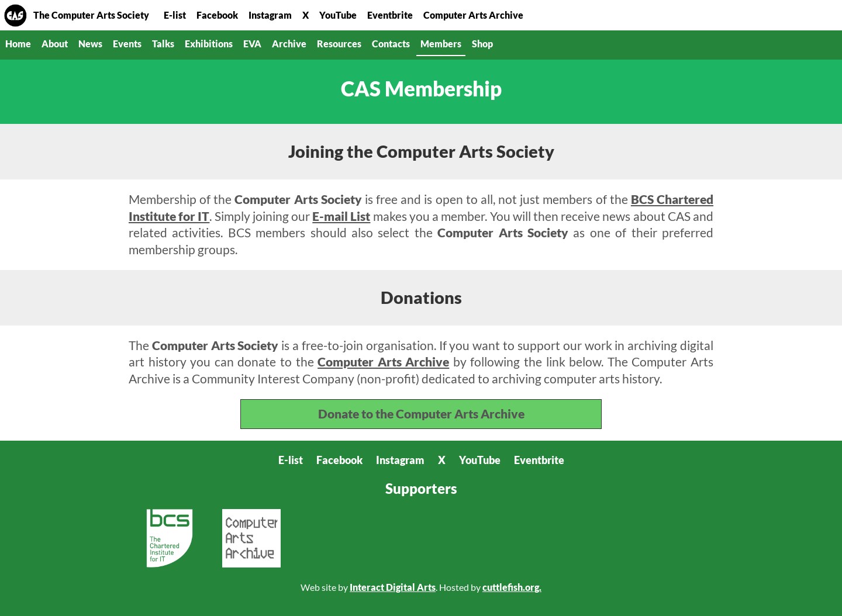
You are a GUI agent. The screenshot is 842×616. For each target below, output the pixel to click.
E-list (175, 15)
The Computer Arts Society (91, 15)
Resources (339, 44)
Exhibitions (209, 44)
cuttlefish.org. (512, 587)
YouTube (338, 15)
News (90, 44)
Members (441, 44)
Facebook (217, 15)
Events (127, 44)
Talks (163, 44)
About (55, 44)
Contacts (391, 44)
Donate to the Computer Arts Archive (421, 413)
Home (15, 15)
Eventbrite (390, 15)
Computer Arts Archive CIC (251, 538)
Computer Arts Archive (473, 15)
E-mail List (341, 216)
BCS (170, 538)
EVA (252, 44)
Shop (482, 44)
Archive (289, 44)
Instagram (270, 15)
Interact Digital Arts (393, 587)
